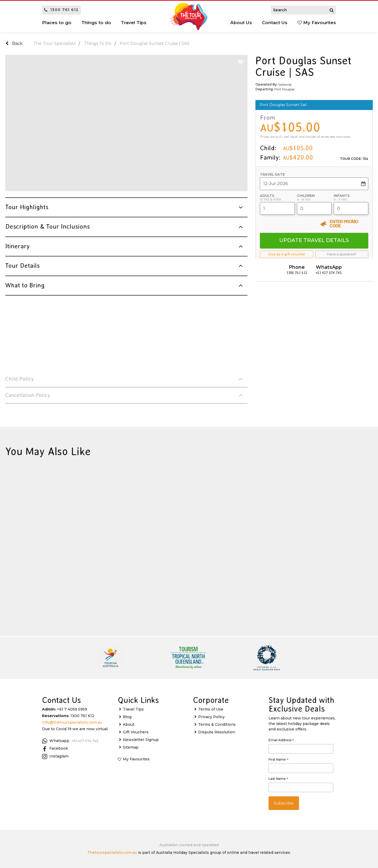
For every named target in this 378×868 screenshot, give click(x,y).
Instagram (55, 756)
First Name (279, 760)
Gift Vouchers (136, 732)
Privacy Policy (211, 717)
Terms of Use (211, 709)
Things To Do (98, 43)
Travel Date (272, 174)
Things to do (96, 23)
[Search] (332, 10)
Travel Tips (134, 23)
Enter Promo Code (344, 224)
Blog (127, 717)
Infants (342, 196)
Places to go (57, 23)
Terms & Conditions (217, 724)
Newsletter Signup (141, 740)
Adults (267, 196)
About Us (241, 23)
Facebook (55, 749)
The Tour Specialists (54, 43)
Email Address (281, 741)
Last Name (278, 779)
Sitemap (131, 747)
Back (14, 43)
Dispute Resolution (217, 732)
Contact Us (275, 23)
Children (306, 196)
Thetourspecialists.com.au (112, 853)
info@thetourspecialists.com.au (72, 722)
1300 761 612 (61, 10)
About (129, 724)
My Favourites (317, 23)
